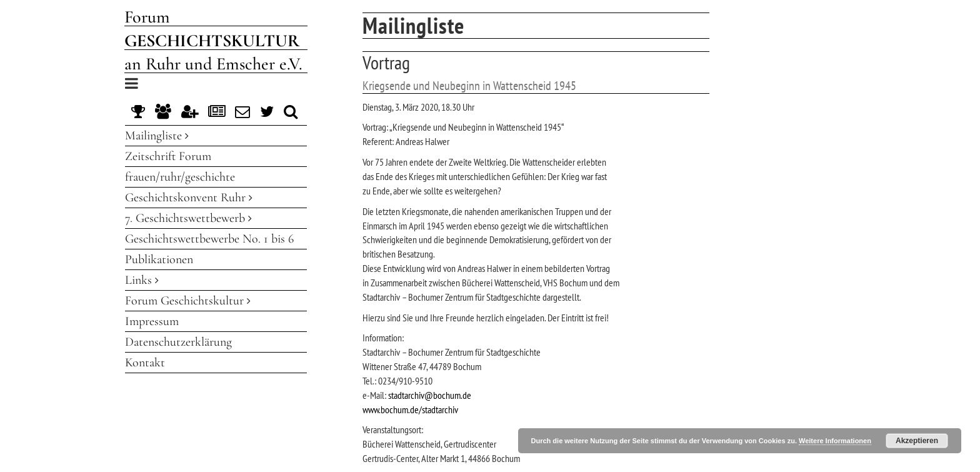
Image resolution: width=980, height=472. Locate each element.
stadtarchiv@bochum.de (430, 395)
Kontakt (145, 363)
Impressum (152, 321)
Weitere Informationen (835, 441)
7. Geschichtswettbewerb (188, 218)
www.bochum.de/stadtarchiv (410, 409)
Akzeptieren (917, 441)
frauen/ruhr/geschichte (180, 177)
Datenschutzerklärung (178, 342)
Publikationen (159, 259)
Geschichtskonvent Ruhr (189, 198)
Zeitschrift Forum (168, 156)
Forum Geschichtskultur (188, 301)
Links (142, 280)
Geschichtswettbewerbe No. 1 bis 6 (209, 239)
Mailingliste (157, 136)
